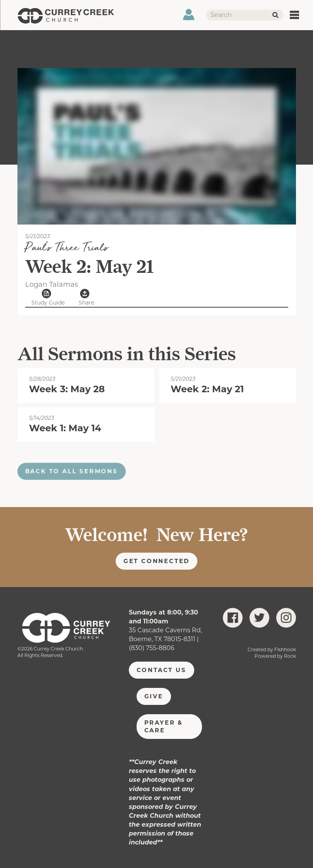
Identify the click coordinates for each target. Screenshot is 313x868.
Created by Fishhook (272, 649)
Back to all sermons (72, 478)
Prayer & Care (164, 726)
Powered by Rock (275, 656)
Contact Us (162, 670)
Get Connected (157, 561)
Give (154, 696)
